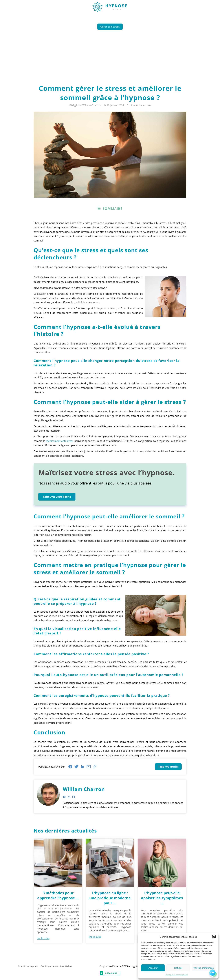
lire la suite (43, 938)
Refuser (178, 968)
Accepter (153, 968)
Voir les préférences (204, 968)
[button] (214, 937)
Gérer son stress (110, 27)
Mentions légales (28, 966)
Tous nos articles (168, 767)
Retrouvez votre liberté (57, 497)
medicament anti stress (60, 441)
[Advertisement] (110, 56)
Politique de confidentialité (177, 975)
